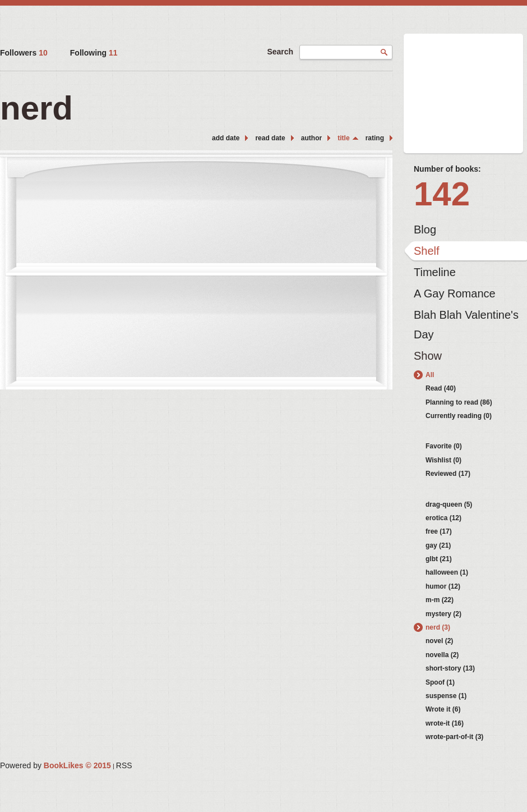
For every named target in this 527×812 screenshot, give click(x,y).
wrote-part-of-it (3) (454, 737)
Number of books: (447, 169)
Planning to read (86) (459, 402)
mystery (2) (443, 614)
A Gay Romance (455, 293)
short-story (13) (450, 668)
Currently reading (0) (459, 416)
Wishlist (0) (443, 460)
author (311, 138)
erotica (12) (443, 518)
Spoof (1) (440, 682)
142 (442, 194)
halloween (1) (447, 572)
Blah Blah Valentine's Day (466, 318)
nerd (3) (438, 627)
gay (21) (438, 545)
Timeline (435, 272)
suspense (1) (446, 696)
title (343, 138)
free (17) (439, 531)
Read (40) (441, 388)
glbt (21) (439, 559)
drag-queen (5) (449, 504)
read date (270, 138)
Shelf (427, 251)
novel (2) (439, 641)
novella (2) (442, 655)
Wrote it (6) (443, 709)
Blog (425, 230)
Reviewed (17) (448, 474)
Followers (24, 53)
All (430, 375)
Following (94, 53)
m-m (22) (440, 600)
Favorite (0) (444, 446)
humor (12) (443, 586)
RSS (124, 765)
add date (226, 138)
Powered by (56, 765)
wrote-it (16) (445, 723)
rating (375, 138)
